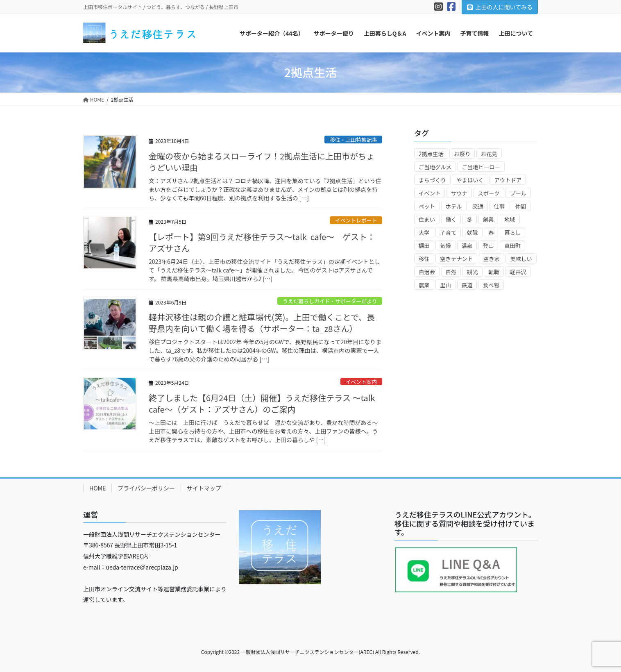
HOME (97, 488)
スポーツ (489, 193)
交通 (478, 206)
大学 (424, 233)
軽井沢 (518, 272)
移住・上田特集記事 (353, 140)
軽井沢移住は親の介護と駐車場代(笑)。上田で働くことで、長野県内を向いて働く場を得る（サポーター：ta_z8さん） (262, 323)
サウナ (459, 193)
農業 (424, 285)
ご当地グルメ (435, 167)
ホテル (454, 206)
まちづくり (432, 180)
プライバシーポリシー (146, 488)
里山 (445, 285)
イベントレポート (356, 220)
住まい (427, 219)
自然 (451, 272)
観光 (473, 272)
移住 (424, 259)
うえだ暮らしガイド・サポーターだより (330, 301)
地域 (510, 219)
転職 (494, 272)
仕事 (499, 206)
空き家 (492, 259)
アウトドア (508, 180)
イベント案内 (361, 382)
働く (451, 219)
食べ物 (491, 285)
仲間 (521, 206)
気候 (445, 246)
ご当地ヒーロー (481, 167)
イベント (429, 193)
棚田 (424, 246)
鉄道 (467, 285)
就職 (473, 233)
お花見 (489, 154)
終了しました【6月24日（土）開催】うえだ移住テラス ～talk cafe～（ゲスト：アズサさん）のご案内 (262, 403)
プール (518, 193)
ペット (427, 206)
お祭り (462, 154)
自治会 (427, 272)
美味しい (521, 259)
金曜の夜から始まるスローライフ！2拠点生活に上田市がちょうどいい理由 (262, 162)
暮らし (512, 233)
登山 (488, 246)
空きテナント (456, 259)
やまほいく (470, 180)
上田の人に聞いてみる (500, 7)
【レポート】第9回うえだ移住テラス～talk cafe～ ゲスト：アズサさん (262, 242)
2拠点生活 (431, 154)
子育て (448, 233)
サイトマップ (204, 488)
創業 (488, 219)
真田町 (512, 246)
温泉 (467, 246)
